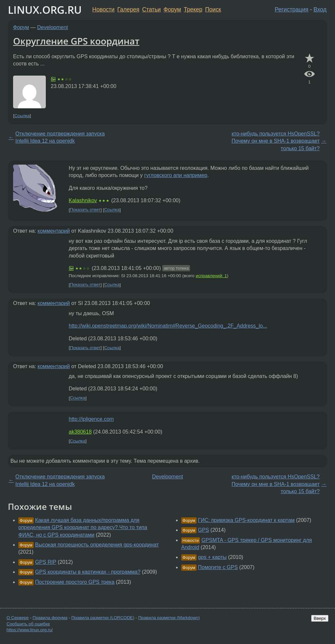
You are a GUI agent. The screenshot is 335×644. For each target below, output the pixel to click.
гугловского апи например (176, 175)
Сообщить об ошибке (28, 624)
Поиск (213, 9)
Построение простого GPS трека (75, 582)
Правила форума (50, 618)
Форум (172, 9)
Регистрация (292, 9)
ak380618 (80, 432)
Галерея (128, 9)
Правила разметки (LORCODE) (103, 618)
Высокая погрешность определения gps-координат (97, 545)
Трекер (193, 9)
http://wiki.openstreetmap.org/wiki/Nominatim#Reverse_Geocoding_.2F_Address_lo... (168, 326)
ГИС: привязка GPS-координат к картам (246, 520)
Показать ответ (85, 210)
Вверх (320, 618)
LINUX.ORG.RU (45, 10)
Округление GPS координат (76, 41)
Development (53, 27)
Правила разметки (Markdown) (169, 618)
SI (53, 79)
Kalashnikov (83, 200)
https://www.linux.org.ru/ (30, 630)
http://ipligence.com (91, 419)
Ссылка (22, 116)
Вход (320, 9)
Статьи (151, 9)
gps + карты (212, 557)
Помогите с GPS (218, 567)
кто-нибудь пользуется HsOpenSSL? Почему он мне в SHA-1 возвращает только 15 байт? (276, 141)
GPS (203, 530)
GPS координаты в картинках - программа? (88, 572)
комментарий (54, 231)
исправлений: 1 (211, 276)
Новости (103, 9)
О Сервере (18, 618)
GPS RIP (46, 562)
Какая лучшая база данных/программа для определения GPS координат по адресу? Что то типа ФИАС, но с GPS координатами (83, 528)
